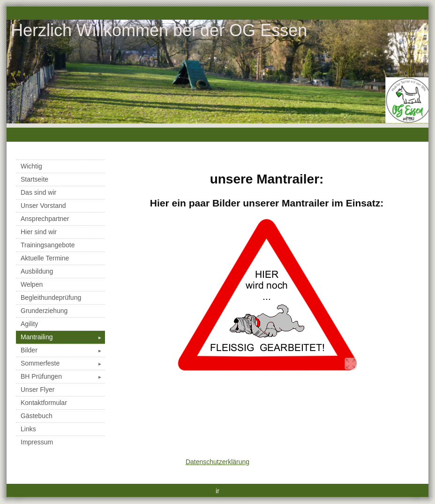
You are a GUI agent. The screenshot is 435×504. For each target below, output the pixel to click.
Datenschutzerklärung (217, 462)
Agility (29, 324)
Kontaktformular (44, 403)
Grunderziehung (44, 311)
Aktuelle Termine (45, 258)
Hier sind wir (39, 232)
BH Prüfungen (63, 376)
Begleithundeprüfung (51, 298)
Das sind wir (38, 192)
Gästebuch (37, 416)
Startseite (34, 179)
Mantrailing (63, 337)
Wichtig (31, 166)
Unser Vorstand (43, 206)
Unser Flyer (37, 389)
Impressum (37, 442)
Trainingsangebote (48, 245)
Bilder (63, 350)
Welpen (32, 284)
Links (28, 429)
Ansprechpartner (45, 219)
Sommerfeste (63, 363)
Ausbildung (37, 271)
